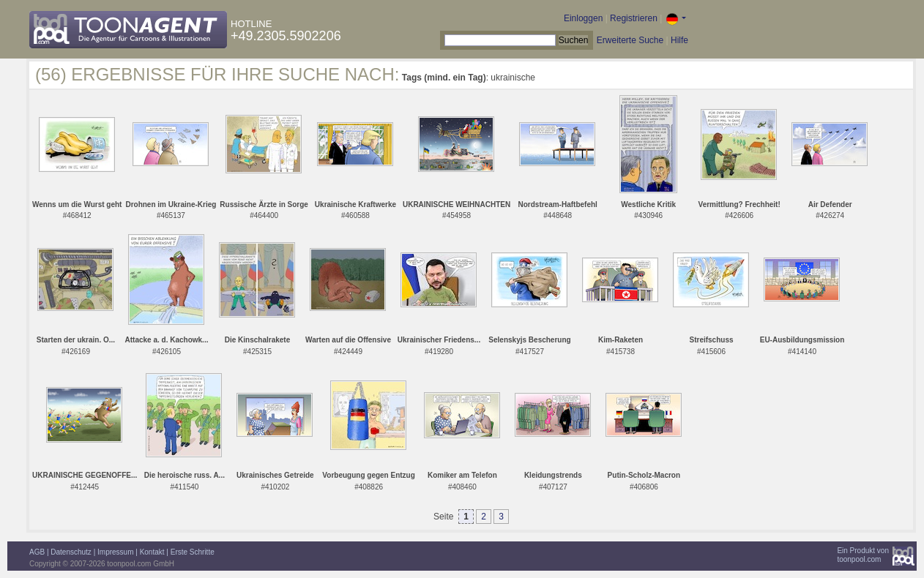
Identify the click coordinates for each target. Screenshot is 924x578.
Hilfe (679, 40)
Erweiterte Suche (630, 40)
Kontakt (152, 552)
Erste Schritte (193, 552)
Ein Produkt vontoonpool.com (863, 555)
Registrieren (634, 18)
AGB (37, 552)
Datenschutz (71, 552)
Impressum (115, 552)
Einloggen (583, 18)
